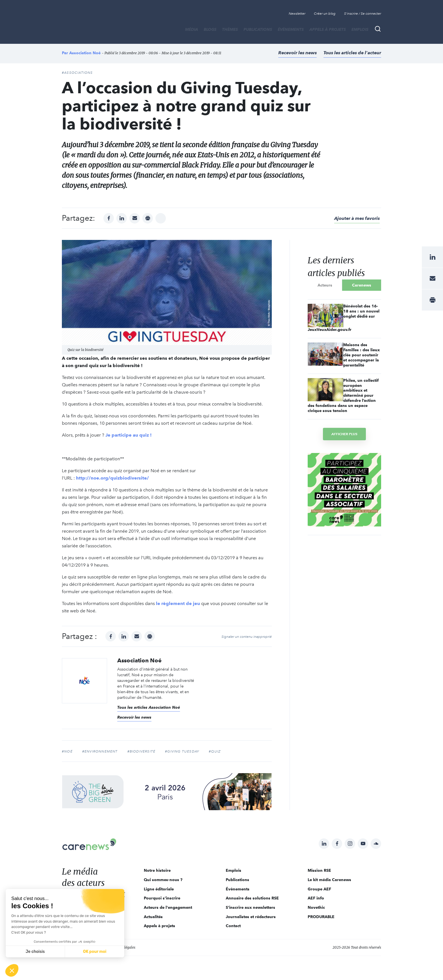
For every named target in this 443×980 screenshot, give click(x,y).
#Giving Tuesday (182, 751)
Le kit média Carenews (329, 880)
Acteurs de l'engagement (168, 907)
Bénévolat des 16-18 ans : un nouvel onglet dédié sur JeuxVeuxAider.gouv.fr (344, 318)
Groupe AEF (319, 889)
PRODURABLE (321, 917)
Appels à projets (328, 29)
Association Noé (85, 53)
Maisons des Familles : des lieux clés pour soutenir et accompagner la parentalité (361, 355)
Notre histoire (157, 870)
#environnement (100, 751)
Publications (258, 29)
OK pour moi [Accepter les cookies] (95, 952)
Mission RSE (319, 870)
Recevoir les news (297, 53)
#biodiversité (142, 751)
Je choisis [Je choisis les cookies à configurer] (35, 952)
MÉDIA (192, 29)
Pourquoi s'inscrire (162, 898)
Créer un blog (325, 14)
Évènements (291, 29)
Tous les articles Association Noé (149, 707)
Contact (233, 926)
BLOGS (210, 29)
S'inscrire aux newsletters (250, 907)
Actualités (153, 917)
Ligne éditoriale (159, 889)
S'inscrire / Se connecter (363, 14)
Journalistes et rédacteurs (251, 917)
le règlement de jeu (178, 603)
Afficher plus (344, 434)
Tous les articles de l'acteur (352, 53)
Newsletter (297, 14)
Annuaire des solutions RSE (252, 898)
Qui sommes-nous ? (163, 880)
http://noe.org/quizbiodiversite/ (112, 478)
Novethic (316, 907)
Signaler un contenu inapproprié (247, 637)
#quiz (215, 751)
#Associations (77, 73)
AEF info (316, 898)
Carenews (362, 285)
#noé (67, 751)
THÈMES (230, 29)
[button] (12, 970)
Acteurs (325, 285)
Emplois (360, 29)
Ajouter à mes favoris (357, 218)
